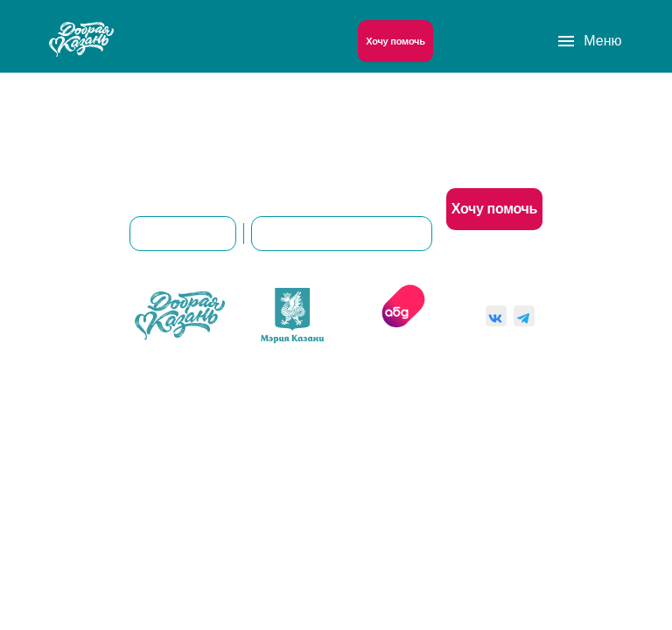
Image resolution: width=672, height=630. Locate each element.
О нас (287, 150)
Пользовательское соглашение (336, 421)
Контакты (362, 150)
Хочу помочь (395, 41)
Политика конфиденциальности (178, 385)
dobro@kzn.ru (183, 234)
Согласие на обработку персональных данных (446, 385)
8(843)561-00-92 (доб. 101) (342, 234)
